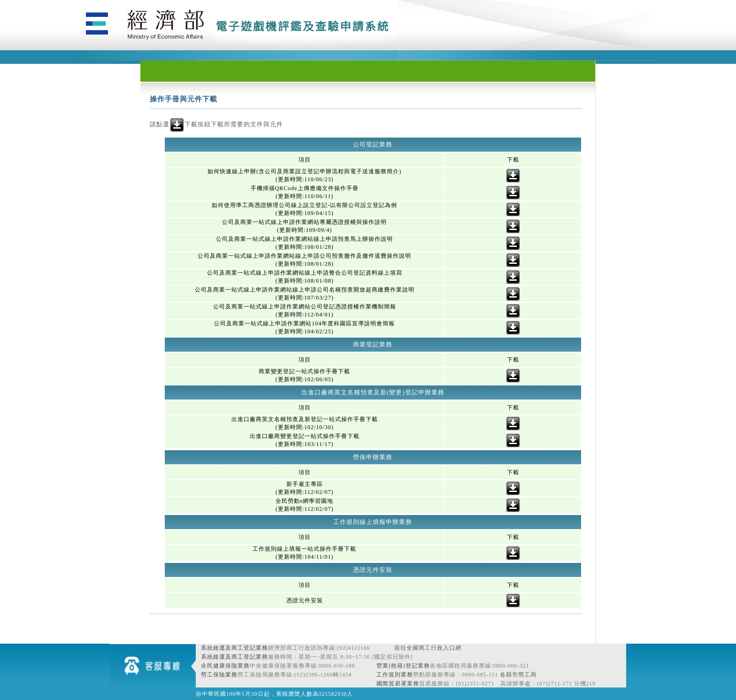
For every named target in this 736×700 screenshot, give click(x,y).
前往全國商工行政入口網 (428, 648)
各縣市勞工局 (518, 675)
